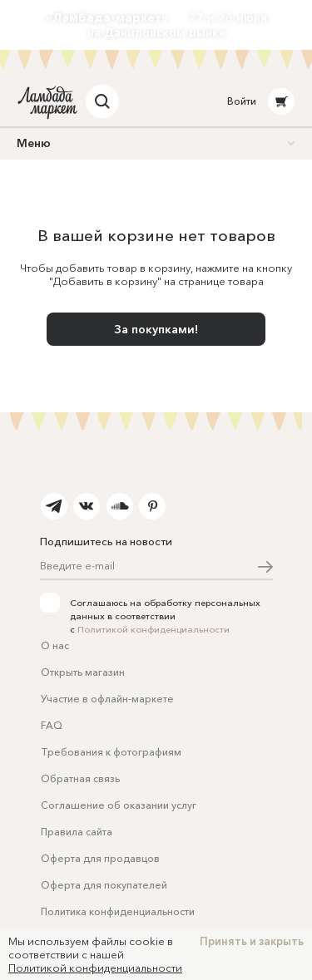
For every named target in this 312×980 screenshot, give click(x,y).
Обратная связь (80, 778)
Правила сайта (77, 832)
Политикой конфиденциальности (154, 629)
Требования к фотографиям (111, 752)
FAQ (52, 725)
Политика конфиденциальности (118, 911)
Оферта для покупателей (104, 885)
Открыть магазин (83, 672)
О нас (55, 645)
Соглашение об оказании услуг (119, 805)
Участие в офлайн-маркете (107, 699)
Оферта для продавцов (100, 858)
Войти (242, 101)
